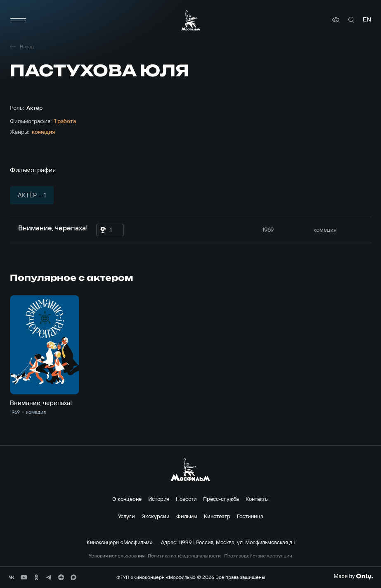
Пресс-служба (221, 499)
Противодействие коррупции (258, 556)
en (367, 20)
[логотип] (191, 20)
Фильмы (187, 516)
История (159, 499)
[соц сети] (12, 577)
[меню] (18, 20)
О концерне (127, 499)
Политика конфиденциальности (184, 556)
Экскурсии (156, 516)
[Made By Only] (353, 576)
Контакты (257, 499)
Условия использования (117, 556)
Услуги (127, 516)
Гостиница (250, 516)
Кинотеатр (217, 516)
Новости (186, 499)
